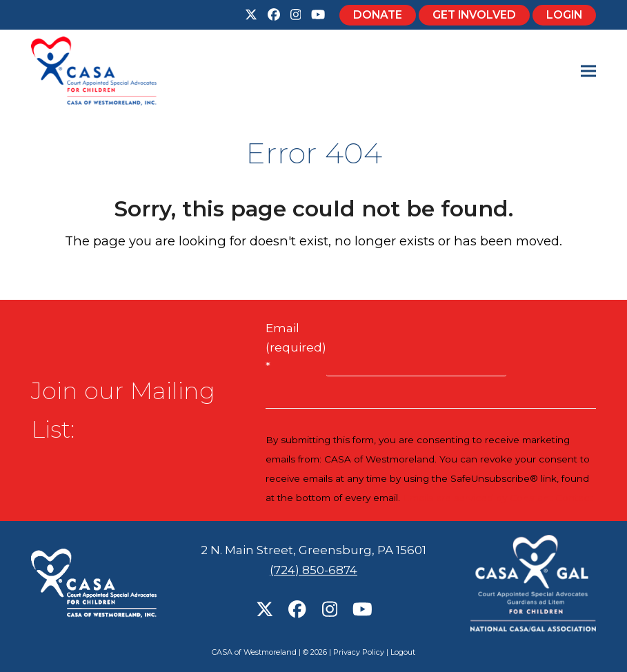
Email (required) (296, 347)
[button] (588, 71)
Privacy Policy (359, 652)
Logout (403, 652)
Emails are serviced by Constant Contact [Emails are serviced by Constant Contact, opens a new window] (498, 498)
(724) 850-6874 (313, 570)
